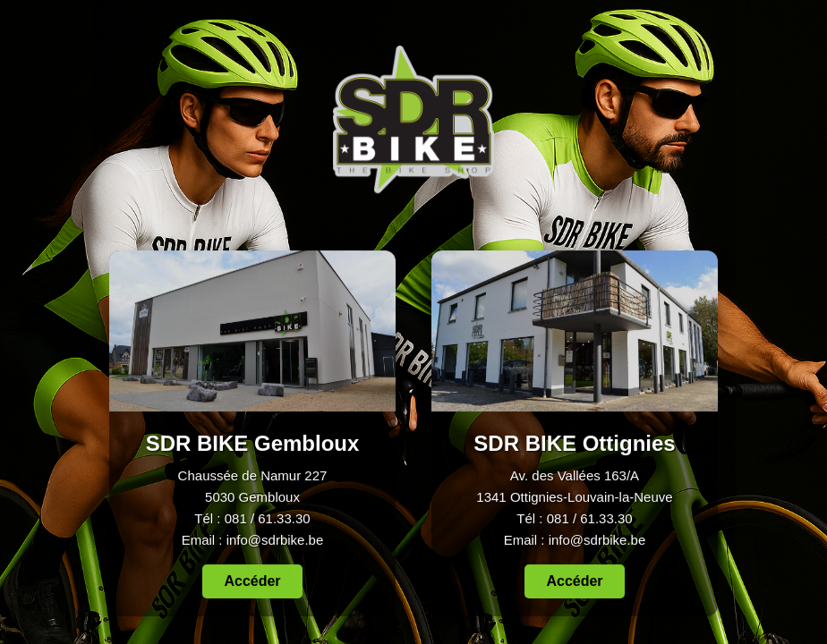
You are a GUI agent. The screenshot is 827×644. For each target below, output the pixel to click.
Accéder (252, 581)
